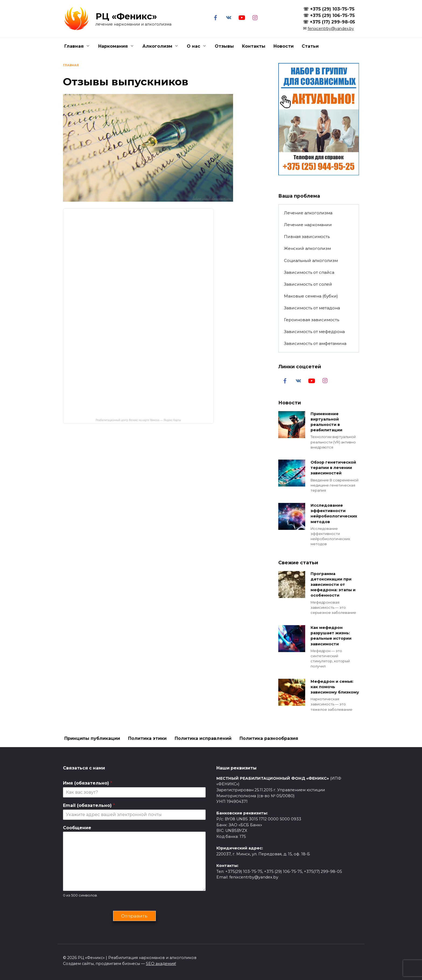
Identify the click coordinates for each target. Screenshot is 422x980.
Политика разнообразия (269, 738)
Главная (74, 46)
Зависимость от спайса (309, 272)
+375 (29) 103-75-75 (332, 9)
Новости (284, 46)
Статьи (310, 46)
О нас (194, 46)
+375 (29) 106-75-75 (332, 15)
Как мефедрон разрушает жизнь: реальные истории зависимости (331, 636)
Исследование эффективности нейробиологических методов (334, 514)
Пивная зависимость (307, 237)
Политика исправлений (203, 738)
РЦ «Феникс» (126, 16)
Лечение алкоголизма (308, 213)
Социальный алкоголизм (311, 260)
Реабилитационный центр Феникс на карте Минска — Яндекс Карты (138, 420)
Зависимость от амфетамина (315, 343)
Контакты (254, 46)
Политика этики (147, 738)
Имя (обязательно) (88, 783)
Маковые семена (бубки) (311, 296)
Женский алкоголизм (307, 248)
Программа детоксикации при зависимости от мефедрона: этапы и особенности (333, 585)
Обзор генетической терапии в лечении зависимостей (333, 468)
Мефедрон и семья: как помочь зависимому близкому (335, 687)
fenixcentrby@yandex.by (331, 29)
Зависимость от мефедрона (314, 332)
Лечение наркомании (308, 225)
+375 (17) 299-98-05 (332, 22)
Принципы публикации (92, 738)
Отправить (134, 916)
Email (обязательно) (89, 805)
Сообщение (77, 828)
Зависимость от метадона (312, 308)
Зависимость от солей (308, 284)
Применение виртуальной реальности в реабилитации (326, 422)
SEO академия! (161, 964)
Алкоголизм (157, 46)
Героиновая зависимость (312, 320)
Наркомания (113, 46)
